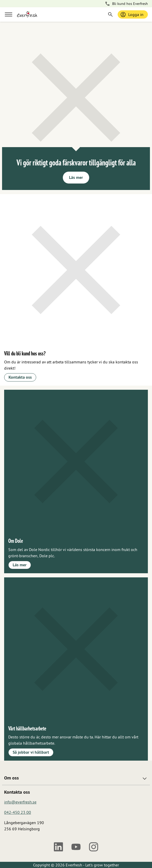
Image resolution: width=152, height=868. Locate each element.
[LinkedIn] (58, 847)
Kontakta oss (20, 377)
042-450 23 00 (18, 812)
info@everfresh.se (20, 802)
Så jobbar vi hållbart (31, 752)
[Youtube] (76, 847)
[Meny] (9, 14)
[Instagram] (94, 847)
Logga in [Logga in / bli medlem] (132, 14)
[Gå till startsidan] (27, 14)
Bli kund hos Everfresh (126, 4)
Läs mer (76, 177)
